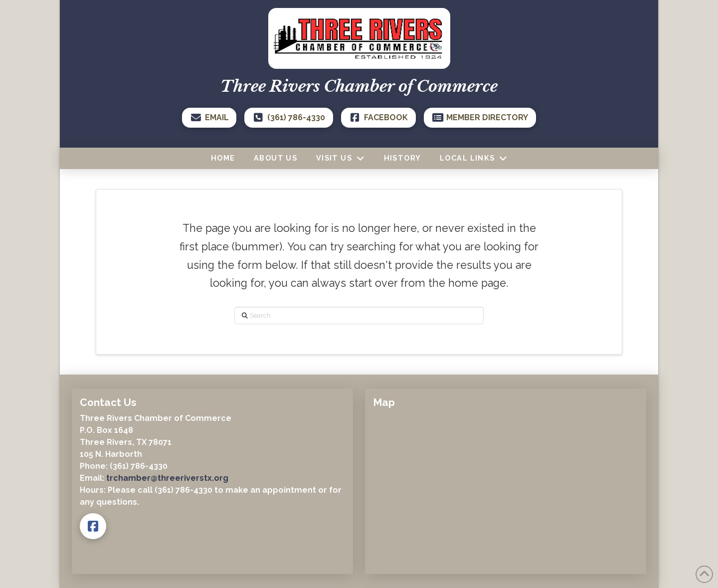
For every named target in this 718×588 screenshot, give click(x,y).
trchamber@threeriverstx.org (167, 478)
